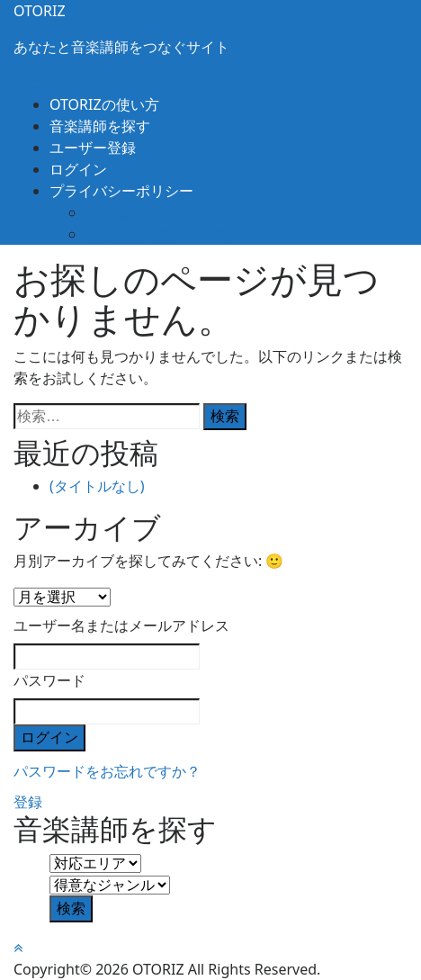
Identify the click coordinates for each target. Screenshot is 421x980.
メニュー (42, 83)
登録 (28, 802)
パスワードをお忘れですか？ (107, 771)
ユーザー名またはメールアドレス (121, 625)
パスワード (49, 680)
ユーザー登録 (93, 148)
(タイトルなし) (97, 486)
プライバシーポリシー (121, 191)
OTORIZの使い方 (104, 104)
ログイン (78, 169)
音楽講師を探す (100, 126)
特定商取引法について (157, 234)
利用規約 (114, 212)
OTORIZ (40, 11)
